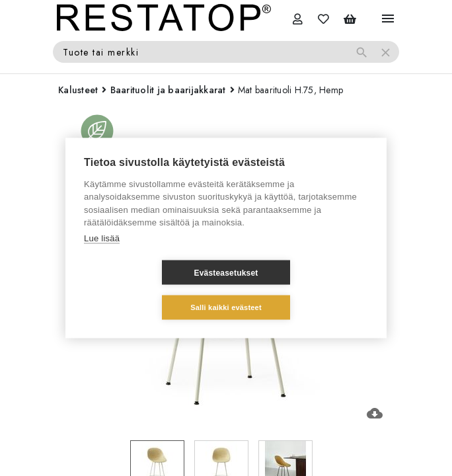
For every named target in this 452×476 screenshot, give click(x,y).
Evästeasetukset (147, 290)
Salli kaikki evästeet (305, 290)
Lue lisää (102, 256)
